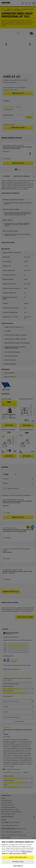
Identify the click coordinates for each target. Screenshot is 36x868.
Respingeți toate (18, 862)
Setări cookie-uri (18, 866)
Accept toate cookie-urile (18, 857)
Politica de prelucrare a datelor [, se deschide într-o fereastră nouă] (18, 854)
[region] (18, 854)
